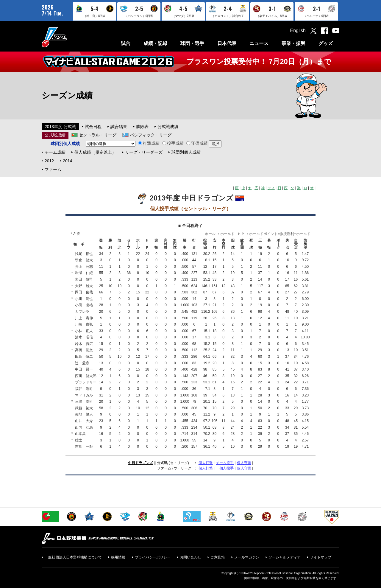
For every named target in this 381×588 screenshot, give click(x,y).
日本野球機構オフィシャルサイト (69, 37)
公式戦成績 (168, 127)
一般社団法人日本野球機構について (73, 557)
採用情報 (118, 557)
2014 (67, 161)
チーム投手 (225, 463)
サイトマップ (321, 557)
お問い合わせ (190, 557)
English (298, 31)
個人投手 (227, 468)
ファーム (53, 169)
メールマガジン (247, 557)
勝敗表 (142, 127)
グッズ (326, 43)
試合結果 (119, 127)
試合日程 (93, 127)
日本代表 (227, 43)
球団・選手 (192, 43)
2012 (49, 161)
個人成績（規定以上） (95, 152)
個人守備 (244, 463)
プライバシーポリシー (153, 557)
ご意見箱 (218, 557)
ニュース (259, 43)
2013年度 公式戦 (60, 127)
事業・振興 (293, 43)
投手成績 (173, 143)
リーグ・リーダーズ (144, 152)
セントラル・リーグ (98, 135)
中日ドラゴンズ (140, 463)
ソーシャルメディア (285, 557)
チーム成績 (55, 152)
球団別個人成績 (186, 152)
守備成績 (197, 143)
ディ (271, 188)
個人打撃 (206, 463)
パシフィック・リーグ (151, 135)
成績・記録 (155, 43)
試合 (126, 43)
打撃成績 (149, 143)
